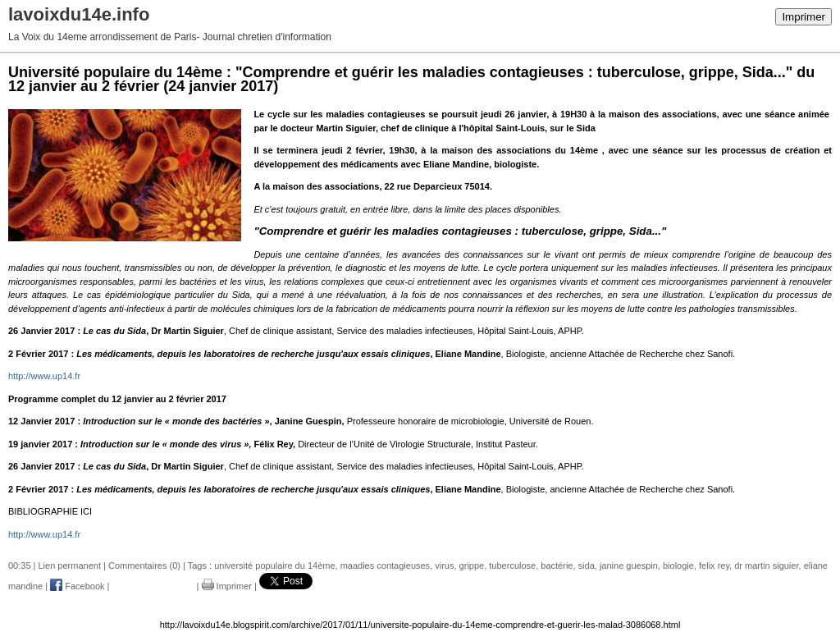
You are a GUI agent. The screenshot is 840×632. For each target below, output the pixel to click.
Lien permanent (70, 566)
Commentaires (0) (144, 566)
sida (587, 566)
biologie (678, 566)
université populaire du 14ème (274, 566)
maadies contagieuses (385, 566)
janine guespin (629, 566)
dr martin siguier (766, 566)
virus (444, 566)
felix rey (714, 566)
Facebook (77, 586)
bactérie (557, 566)
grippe (472, 566)
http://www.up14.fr (44, 376)
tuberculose (512, 566)
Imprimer (803, 17)
